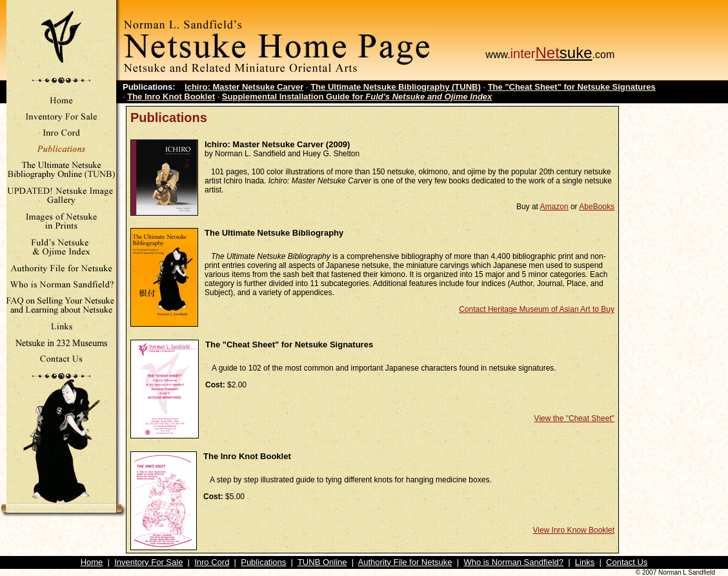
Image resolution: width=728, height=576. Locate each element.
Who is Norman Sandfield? (513, 562)
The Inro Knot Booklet (171, 97)
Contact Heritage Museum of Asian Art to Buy (537, 309)
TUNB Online (322, 562)
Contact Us (627, 562)
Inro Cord (212, 562)
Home (92, 562)
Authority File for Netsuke (405, 562)
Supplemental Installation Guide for (357, 97)
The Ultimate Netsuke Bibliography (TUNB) (396, 87)
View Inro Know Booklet (573, 530)
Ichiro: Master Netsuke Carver (244, 87)
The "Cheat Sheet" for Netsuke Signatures (572, 87)
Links (585, 562)
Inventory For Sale (148, 562)
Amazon (554, 207)
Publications (263, 562)
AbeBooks (597, 207)
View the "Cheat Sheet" (574, 418)
